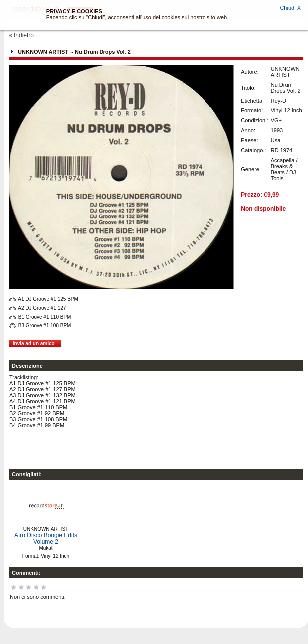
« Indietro (21, 35)
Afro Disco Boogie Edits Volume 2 (46, 538)
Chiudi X (290, 8)
